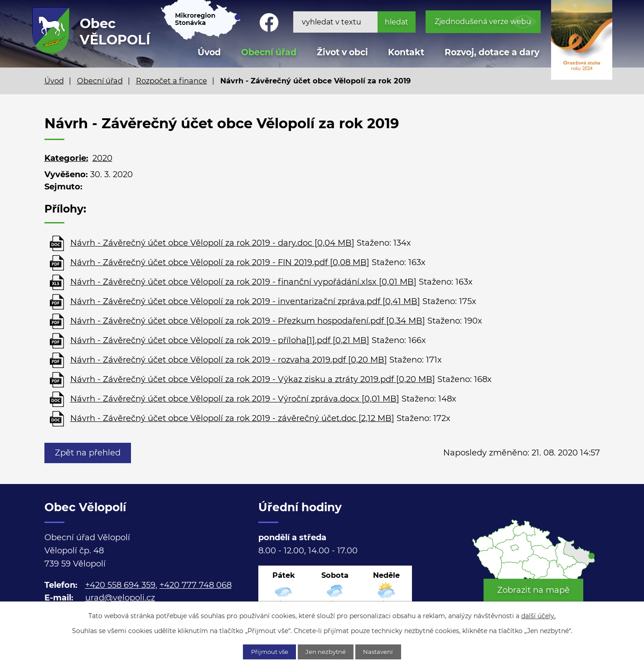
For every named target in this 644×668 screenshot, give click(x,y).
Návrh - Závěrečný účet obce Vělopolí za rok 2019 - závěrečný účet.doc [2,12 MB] (232, 418)
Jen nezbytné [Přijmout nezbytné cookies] (327, 651)
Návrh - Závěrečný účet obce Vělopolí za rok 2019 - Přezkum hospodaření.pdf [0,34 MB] (248, 321)
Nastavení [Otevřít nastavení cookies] (384, 651)
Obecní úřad (100, 81)
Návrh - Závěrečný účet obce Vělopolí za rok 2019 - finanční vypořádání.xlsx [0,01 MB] (243, 282)
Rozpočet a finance (172, 81)
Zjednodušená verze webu (483, 22)
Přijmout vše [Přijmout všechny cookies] (265, 651)
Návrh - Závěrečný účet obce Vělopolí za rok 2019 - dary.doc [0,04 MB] (212, 243)
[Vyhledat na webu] (354, 22)
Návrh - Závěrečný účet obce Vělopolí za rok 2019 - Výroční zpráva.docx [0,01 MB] (235, 399)
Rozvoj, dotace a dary (492, 52)
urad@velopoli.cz (120, 598)
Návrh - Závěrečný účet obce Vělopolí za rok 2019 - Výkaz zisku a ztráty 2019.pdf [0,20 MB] (253, 379)
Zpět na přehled (90, 453)
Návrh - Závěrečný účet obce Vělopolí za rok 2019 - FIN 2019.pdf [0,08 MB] (220, 262)
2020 (102, 158)
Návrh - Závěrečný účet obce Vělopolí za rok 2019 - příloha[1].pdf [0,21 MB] (220, 340)
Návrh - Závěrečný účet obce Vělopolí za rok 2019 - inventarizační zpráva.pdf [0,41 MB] (245, 301)
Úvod (54, 81)
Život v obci (342, 52)
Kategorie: (66, 158)
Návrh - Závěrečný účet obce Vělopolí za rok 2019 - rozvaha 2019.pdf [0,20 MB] (229, 360)
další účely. (538, 615)
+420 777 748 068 (196, 585)
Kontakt (406, 52)
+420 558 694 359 (120, 585)
